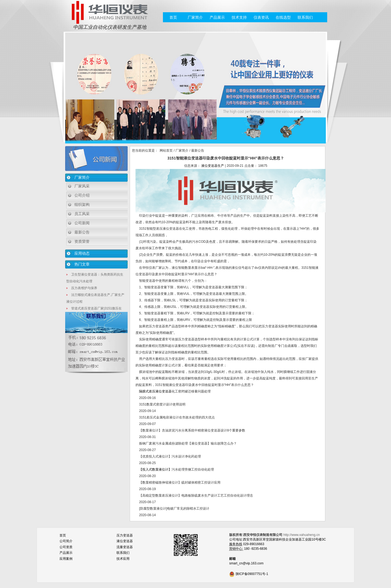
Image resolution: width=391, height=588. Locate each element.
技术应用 (123, 559)
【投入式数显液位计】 (155, 469)
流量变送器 (125, 547)
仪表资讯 (261, 17)
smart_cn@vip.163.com (246, 563)
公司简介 (66, 541)
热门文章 (82, 264)
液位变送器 (125, 541)
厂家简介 (195, 17)
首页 (173, 17)
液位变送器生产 (213, 166)
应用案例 (66, 559)
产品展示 (217, 17)
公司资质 (66, 547)
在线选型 (283, 17)
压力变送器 (125, 535)
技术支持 (239, 17)
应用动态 (82, 253)
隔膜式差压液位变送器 (155, 391)
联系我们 (305, 17)
